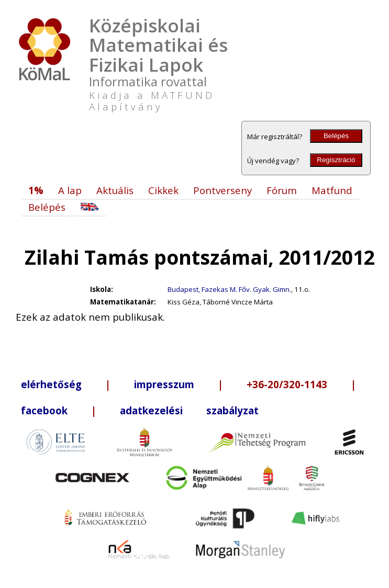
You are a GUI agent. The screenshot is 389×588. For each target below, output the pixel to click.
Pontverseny (223, 190)
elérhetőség (51, 384)
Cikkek (163, 190)
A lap (70, 190)
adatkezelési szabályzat (189, 410)
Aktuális (115, 190)
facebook (44, 410)
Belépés (336, 136)
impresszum (164, 384)
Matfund (332, 190)
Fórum (282, 190)
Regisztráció (336, 160)
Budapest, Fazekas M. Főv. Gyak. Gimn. (229, 289)
